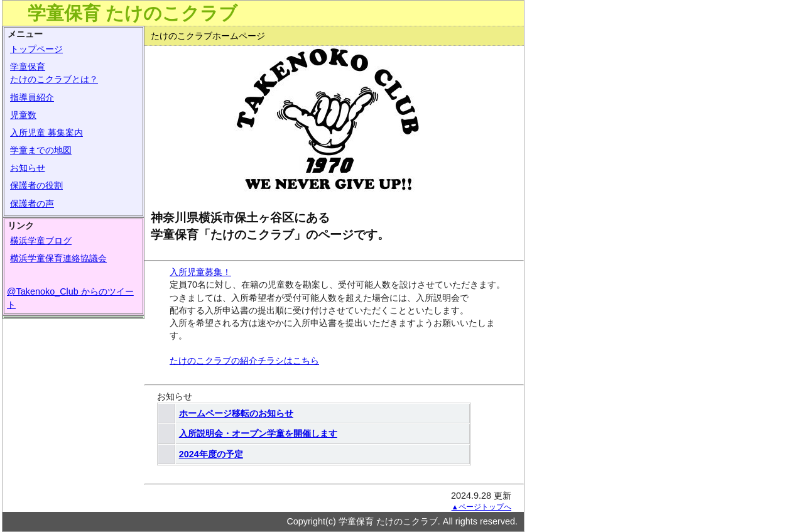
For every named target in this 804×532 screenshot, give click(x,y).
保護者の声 (32, 204)
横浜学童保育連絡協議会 (58, 258)
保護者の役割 (36, 185)
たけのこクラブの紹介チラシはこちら (244, 361)
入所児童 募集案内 (46, 133)
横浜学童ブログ (41, 241)
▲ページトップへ (481, 507)
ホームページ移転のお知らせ (236, 413)
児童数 (23, 115)
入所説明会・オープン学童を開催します (258, 433)
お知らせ (28, 168)
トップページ (36, 49)
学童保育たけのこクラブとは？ (54, 73)
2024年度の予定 (211, 454)
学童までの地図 (41, 150)
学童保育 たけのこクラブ (133, 13)
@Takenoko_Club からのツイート (70, 298)
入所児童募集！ (200, 272)
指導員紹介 (32, 97)
